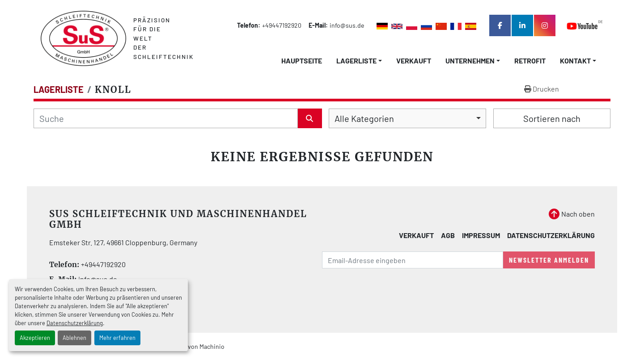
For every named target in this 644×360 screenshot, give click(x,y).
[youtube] (585, 26)
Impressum (481, 235)
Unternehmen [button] (470, 61)
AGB (448, 235)
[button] (359, 61)
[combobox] (407, 118)
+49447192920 (282, 25)
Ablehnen (74, 338)
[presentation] (390, 293)
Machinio (212, 346)
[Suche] (166, 118)
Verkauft (414, 61)
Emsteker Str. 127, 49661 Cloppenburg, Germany (123, 242)
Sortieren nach (552, 118)
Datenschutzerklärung (75, 323)
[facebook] (500, 25)
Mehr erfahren (117, 338)
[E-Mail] (413, 260)
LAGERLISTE (356, 61)
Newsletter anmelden (549, 260)
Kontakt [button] (575, 61)
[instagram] (545, 25)
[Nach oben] (572, 214)
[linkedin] (522, 25)
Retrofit (530, 61)
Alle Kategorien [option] (364, 118)
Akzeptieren (35, 338)
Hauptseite (302, 61)
